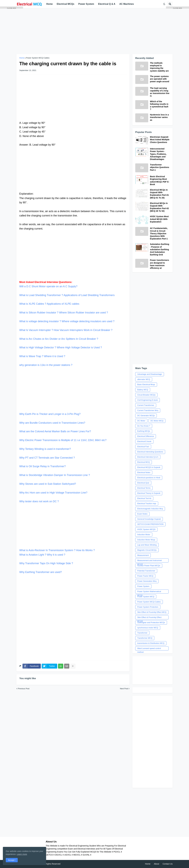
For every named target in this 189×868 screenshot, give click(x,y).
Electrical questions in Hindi (149, 478)
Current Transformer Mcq (148, 410)
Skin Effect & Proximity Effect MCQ (152, 612)
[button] (164, 4)
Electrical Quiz (143, 483)
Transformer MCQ (145, 638)
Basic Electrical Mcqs (146, 384)
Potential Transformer (146, 571)
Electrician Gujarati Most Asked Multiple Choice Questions (160, 140)
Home (148, 864)
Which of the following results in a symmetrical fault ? (159, 105)
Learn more (22, 854)
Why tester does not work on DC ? (39, 501)
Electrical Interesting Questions (150, 452)
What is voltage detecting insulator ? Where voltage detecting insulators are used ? (67, 321)
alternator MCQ (144, 379)
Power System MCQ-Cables (38, 58)
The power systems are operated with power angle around (160, 79)
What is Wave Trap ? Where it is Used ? (42, 356)
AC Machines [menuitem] (126, 4)
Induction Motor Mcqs (146, 540)
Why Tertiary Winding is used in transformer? (45, 449)
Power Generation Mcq (147, 581)
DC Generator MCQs (146, 416)
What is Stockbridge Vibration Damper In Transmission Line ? (55, 475)
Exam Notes (142, 514)
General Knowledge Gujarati (149, 519)
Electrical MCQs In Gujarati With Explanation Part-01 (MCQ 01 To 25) (159, 194)
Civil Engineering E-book (148, 400)
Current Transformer (146, 405)
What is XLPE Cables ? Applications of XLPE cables (50, 304)
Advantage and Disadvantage (150, 374)
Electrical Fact (143, 447)
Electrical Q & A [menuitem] (107, 4)
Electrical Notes (144, 472)
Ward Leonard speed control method (149, 649)
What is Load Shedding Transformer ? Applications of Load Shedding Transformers (67, 295)
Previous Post (24, 689)
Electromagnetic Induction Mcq (150, 509)
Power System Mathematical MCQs (149, 592)
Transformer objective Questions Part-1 (160, 167)
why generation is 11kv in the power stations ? (46, 365)
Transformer (142, 633)
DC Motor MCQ (157, 421)
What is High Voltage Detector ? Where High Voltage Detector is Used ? (61, 347)
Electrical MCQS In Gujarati (149, 467)
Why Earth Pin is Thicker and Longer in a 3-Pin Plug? (73, 394)
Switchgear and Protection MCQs (151, 622)
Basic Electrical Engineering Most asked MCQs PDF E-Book (160, 180)
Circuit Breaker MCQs (146, 395)
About (157, 864)
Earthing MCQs (144, 431)
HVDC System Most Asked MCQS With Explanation (159, 219)
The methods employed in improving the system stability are (159, 67)
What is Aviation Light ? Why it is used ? (42, 555)
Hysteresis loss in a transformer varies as (159, 117)
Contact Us (168, 864)
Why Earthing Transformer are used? (41, 572)
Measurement (143, 555)
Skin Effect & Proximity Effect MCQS (149, 618)
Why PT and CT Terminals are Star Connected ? (47, 458)
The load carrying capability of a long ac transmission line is (160, 92)
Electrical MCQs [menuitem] (66, 4)
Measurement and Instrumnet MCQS (150, 561)
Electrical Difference (146, 436)
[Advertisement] (94, 31)
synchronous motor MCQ (148, 628)
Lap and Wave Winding (147, 545)
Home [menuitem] (49, 4)
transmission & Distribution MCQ (151, 643)
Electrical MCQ (144, 462)
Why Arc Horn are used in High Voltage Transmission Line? (53, 493)
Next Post (124, 689)
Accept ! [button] (12, 860)
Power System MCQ (146, 597)
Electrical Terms (144, 488)
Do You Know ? (144, 426)
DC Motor (141, 421)
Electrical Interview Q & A (148, 457)
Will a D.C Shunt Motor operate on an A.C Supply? (48, 286)
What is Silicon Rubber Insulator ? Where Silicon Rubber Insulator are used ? (64, 313)
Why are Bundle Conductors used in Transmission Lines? (52, 423)
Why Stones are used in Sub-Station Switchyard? (48, 484)
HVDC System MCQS (146, 529)
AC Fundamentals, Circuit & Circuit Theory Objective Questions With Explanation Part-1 (159, 233)
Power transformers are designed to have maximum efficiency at (159, 264)
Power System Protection (148, 607)
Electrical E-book (144, 441)
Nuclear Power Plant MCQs (149, 566)
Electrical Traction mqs (147, 503)
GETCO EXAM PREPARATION (150, 524)
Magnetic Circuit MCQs (147, 550)
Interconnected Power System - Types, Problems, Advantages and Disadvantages (158, 154)
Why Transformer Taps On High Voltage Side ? (46, 563)
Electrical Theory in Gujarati (149, 493)
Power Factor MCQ (145, 576)
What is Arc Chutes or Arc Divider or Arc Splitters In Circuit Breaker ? (59, 339)
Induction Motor (144, 535)
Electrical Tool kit (144, 498)
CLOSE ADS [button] (12, 8)
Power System (143, 586)
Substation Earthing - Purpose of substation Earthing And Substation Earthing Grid (160, 249)
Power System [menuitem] (86, 4)
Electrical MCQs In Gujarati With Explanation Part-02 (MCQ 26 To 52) (159, 207)
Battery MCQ (143, 390)
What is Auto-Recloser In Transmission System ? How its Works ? (73, 530)
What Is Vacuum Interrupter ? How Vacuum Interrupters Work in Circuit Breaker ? (66, 330)
